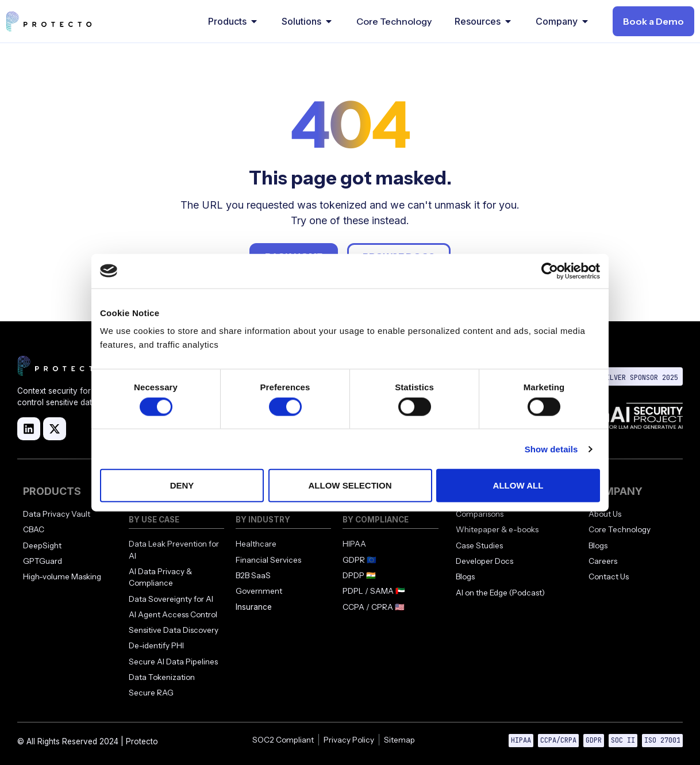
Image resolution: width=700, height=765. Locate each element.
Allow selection (350, 485)
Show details (551, 449)
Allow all (518, 485)
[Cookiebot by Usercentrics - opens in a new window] (550, 271)
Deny (182, 485)
